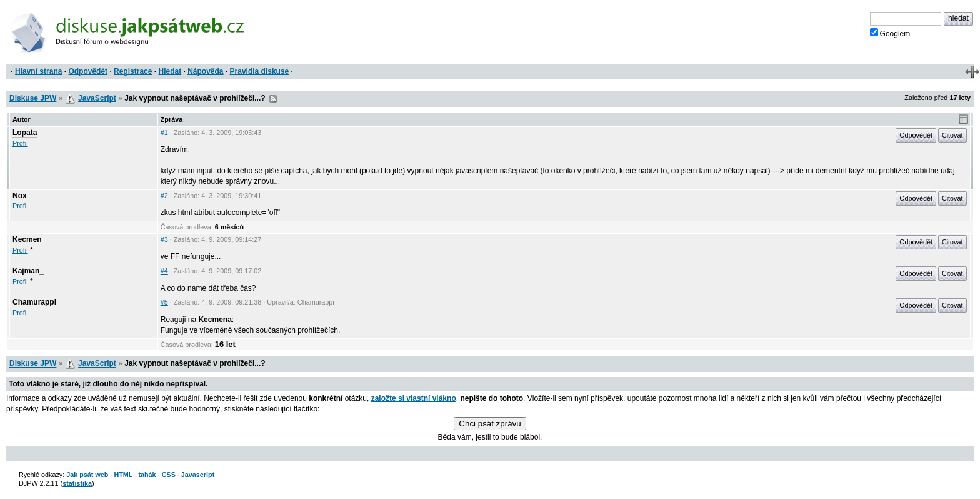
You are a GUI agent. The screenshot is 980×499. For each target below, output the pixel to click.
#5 (164, 302)
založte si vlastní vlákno (414, 398)
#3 (164, 239)
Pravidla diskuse (260, 71)
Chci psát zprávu (490, 424)
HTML (123, 475)
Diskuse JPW (33, 98)
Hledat (170, 71)
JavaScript (97, 98)
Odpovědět (88, 71)
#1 (164, 133)
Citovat (952, 135)
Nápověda (205, 71)
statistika (77, 483)
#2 (164, 196)
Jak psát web (87, 475)
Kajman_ (28, 271)
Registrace (133, 71)
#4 (164, 271)
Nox (20, 196)
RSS (273, 99)
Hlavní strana (38, 71)
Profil (20, 143)
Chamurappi (34, 302)
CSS (169, 475)
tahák (147, 475)
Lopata (25, 133)
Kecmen (27, 239)
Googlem (890, 33)
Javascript (198, 475)
